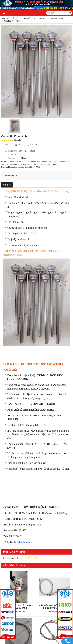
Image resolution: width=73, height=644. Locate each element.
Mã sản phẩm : (11, 151)
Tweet (19, 145)
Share (7, 145)
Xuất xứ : (13, 155)
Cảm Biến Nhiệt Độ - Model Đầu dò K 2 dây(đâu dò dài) (54, 607)
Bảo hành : (12, 158)
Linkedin (32, 145)
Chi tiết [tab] (7, 185)
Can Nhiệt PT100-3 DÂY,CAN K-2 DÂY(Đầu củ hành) (19, 607)
